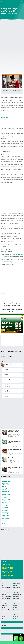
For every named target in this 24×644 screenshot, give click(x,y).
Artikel (3, 293)
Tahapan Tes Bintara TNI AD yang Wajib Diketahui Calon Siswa (14, 441)
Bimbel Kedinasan (5, 591)
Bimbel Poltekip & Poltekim (6, 596)
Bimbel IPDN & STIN (18, 589)
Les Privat (16, 609)
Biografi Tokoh (5, 606)
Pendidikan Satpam (18, 611)
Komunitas (16, 607)
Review (16, 613)
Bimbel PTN (16, 596)
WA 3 (15, 643)
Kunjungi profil (8, 366)
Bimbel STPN (4, 602)
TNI (2, 618)
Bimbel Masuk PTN (5, 593)
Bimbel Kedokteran (18, 591)
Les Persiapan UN (5, 609)
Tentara (3, 617)
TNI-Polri (16, 618)
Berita (3, 585)
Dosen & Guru (17, 606)
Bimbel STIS (17, 598)
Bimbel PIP (16, 593)
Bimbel (15, 585)
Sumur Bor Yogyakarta (19, 615)
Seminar (3, 615)
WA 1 (3, 643)
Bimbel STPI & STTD (18, 600)
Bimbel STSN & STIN (18, 602)
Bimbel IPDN (4, 589)
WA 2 (9, 643)
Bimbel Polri (4, 595)
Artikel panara (17, 584)
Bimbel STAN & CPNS (6, 598)
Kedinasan (4, 607)
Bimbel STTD (4, 604)
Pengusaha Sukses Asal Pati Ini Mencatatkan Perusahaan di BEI (12, 304)
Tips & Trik (16, 617)
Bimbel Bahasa (17, 587)
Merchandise (4, 611)
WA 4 (21, 643)
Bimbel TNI (16, 604)
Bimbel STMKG (5, 600)
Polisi (3, 613)
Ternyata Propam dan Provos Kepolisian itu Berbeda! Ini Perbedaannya (14, 459)
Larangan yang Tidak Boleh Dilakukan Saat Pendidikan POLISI (14, 432)
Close (22, 315)
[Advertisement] (12, 34)
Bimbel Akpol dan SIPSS (6, 587)
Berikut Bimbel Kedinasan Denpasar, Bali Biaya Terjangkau (12, 310)
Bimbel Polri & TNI (18, 595)
